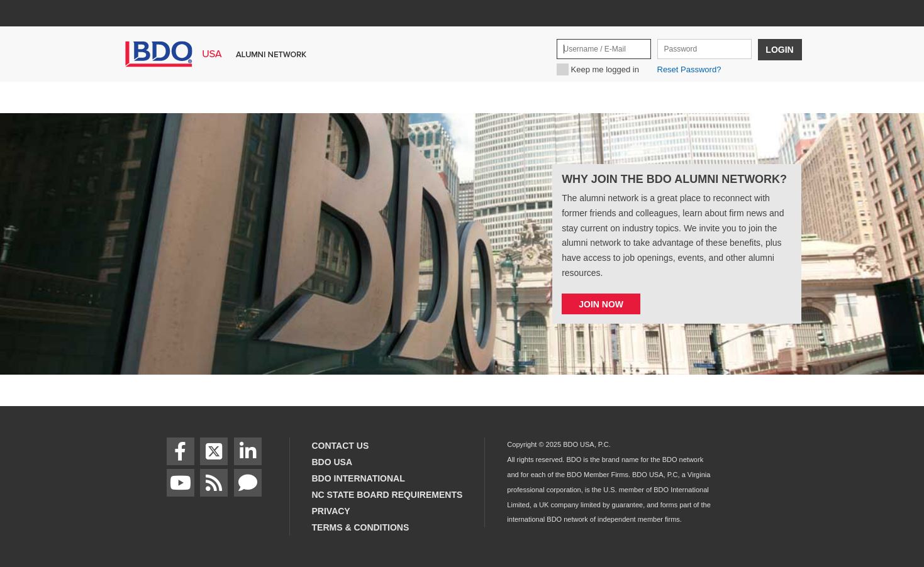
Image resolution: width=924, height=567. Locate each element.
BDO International (359, 478)
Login (779, 50)
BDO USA (332, 462)
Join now (601, 304)
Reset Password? (689, 69)
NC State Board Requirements (387, 495)
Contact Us (341, 446)
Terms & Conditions (361, 527)
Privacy (331, 511)
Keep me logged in (605, 69)
